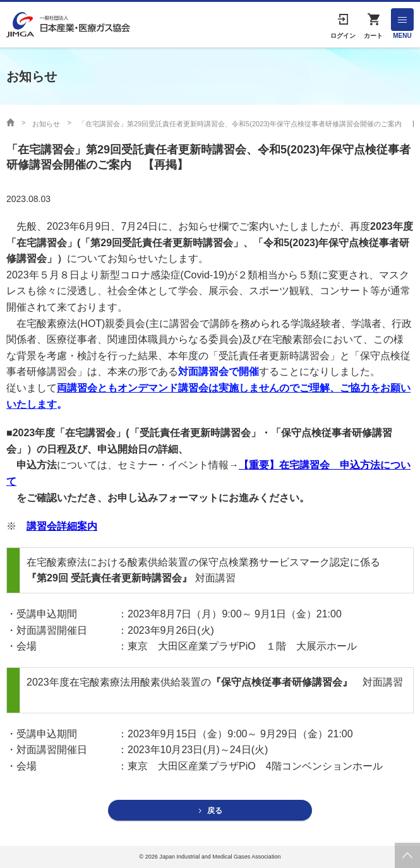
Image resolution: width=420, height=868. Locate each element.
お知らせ (46, 124)
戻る (215, 811)
